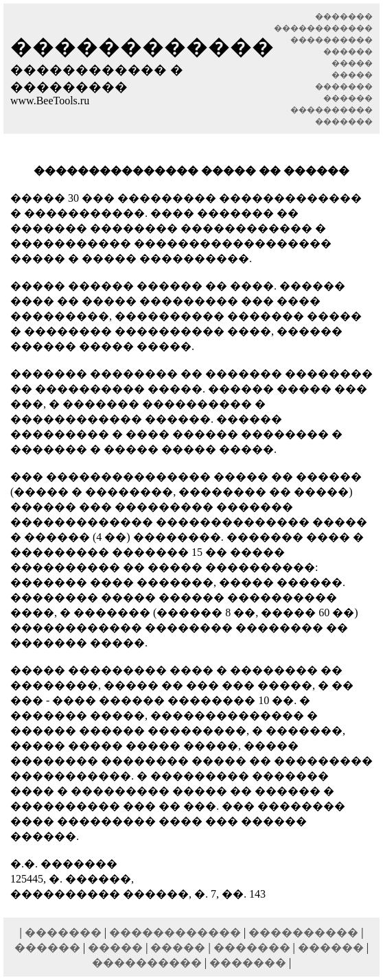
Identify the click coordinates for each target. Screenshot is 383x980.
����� (115, 947)
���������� (303, 932)
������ (47, 947)
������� (63, 932)
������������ (175, 932)
